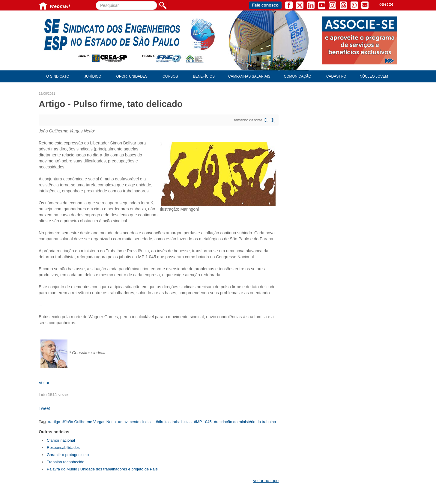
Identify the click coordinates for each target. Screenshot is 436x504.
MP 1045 (204, 422)
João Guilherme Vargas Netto (90, 422)
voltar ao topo (266, 481)
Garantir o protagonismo (68, 455)
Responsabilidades (63, 448)
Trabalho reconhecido (66, 462)
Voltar (44, 383)
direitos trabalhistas (175, 422)
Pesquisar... (96, 1)
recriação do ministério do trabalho (246, 422)
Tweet (44, 408)
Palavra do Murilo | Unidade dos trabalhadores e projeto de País (102, 469)
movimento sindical (137, 422)
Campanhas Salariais (249, 76)
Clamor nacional (61, 440)
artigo (55, 422)
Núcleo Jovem (374, 76)
